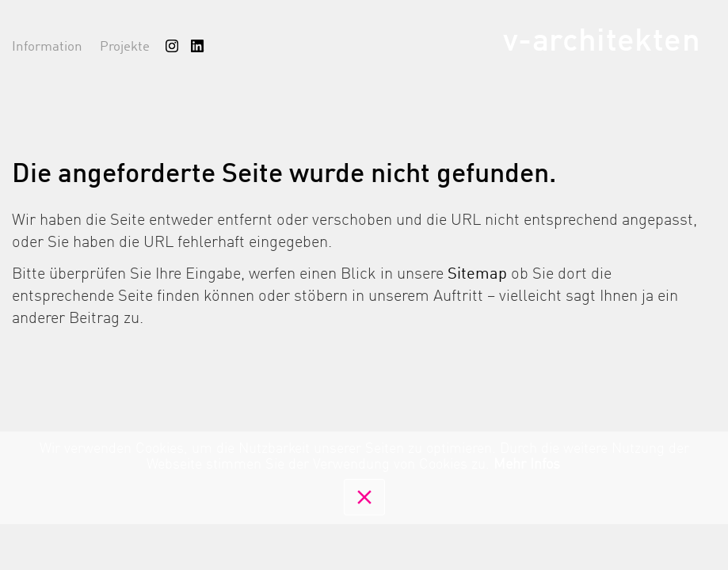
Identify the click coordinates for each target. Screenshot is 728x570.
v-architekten (602, 42)
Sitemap (477, 275)
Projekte (125, 47)
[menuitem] (172, 46)
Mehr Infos (527, 465)
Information (47, 47)
